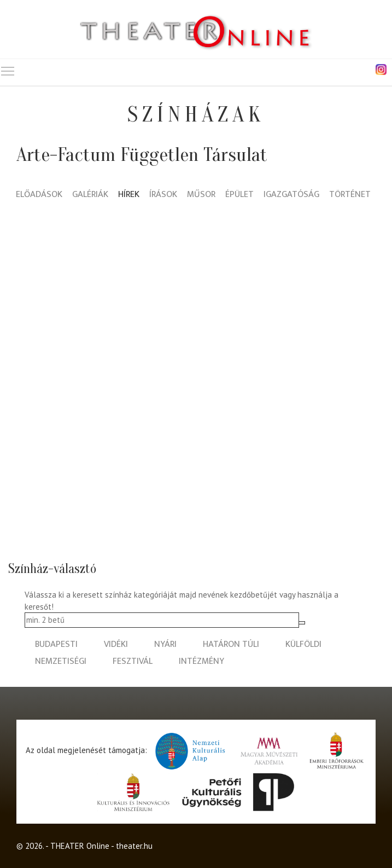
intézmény (201, 661)
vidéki (116, 644)
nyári (165, 644)
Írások (163, 195)
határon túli (231, 644)
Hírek (129, 195)
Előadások (39, 195)
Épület (239, 195)
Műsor (201, 195)
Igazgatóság (291, 195)
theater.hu (134, 846)
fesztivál (133, 661)
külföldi (303, 644)
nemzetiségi (61, 661)
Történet (350, 195)
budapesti (56, 644)
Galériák (90, 195)
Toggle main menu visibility (8, 69)
